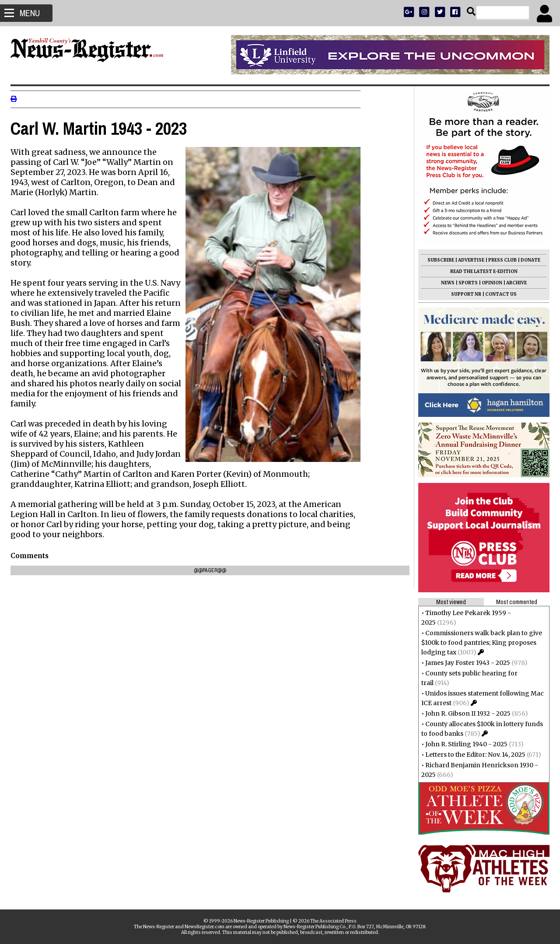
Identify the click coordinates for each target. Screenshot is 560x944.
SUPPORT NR (464, 294)
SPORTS (465, 283)
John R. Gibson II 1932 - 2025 (465, 713)
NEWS (445, 283)
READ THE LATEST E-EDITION (481, 271)
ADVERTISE (469, 260)
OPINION (489, 283)
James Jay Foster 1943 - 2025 (465, 663)
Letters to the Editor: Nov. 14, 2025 (473, 755)
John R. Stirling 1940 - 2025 (464, 744)
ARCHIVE (514, 283)
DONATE (528, 260)
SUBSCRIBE (438, 260)
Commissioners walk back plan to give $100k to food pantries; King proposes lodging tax (479, 643)
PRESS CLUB (500, 260)
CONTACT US (498, 294)
